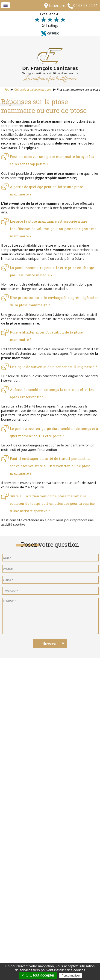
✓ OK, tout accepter (38, 975)
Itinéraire (57, 6)
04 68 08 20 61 (85, 6)
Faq (7, 89)
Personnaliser (71, 976)
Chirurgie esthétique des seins (33, 89)
